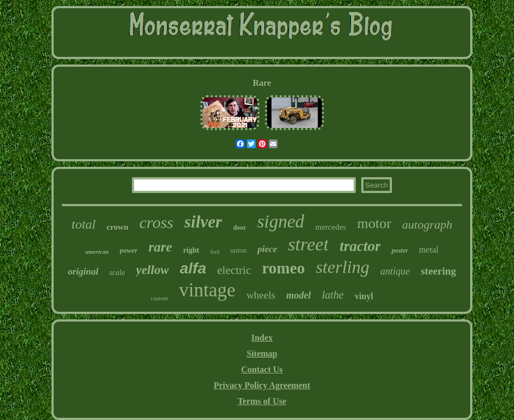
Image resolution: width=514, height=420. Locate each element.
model (299, 295)
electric (234, 270)
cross (157, 222)
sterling (343, 267)
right (191, 250)
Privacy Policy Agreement (262, 385)
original (83, 272)
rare (160, 247)
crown (118, 227)
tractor (360, 246)
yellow (152, 270)
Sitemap (262, 354)
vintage (207, 290)
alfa (193, 268)
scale (117, 273)
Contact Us (262, 369)
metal (429, 250)
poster (400, 250)
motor (374, 223)
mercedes (331, 227)
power (129, 250)
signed (281, 221)
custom (159, 298)
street (308, 244)
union (239, 250)
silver (203, 222)
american (97, 252)
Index (262, 338)
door (240, 227)
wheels (261, 295)
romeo (284, 268)
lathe (333, 295)
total (84, 224)
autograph (428, 224)
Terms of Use (262, 401)
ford (215, 252)
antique (395, 271)
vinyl (364, 296)
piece (267, 249)
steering (438, 271)
